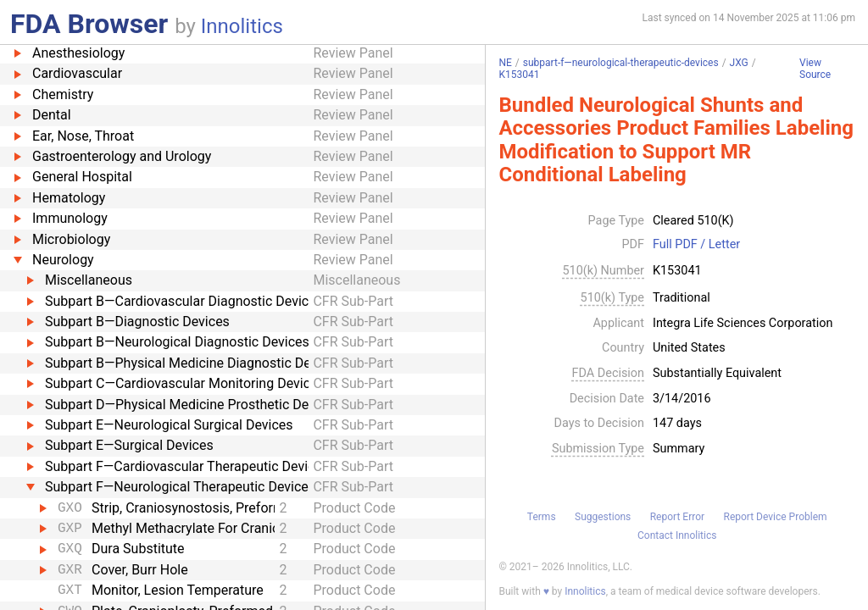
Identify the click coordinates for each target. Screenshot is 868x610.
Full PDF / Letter (696, 245)
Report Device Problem (776, 517)
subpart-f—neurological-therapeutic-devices (621, 63)
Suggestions (603, 517)
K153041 (519, 75)
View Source (815, 69)
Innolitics (242, 26)
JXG (739, 63)
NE (505, 63)
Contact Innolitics (677, 535)
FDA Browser (89, 24)
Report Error (677, 517)
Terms (542, 517)
